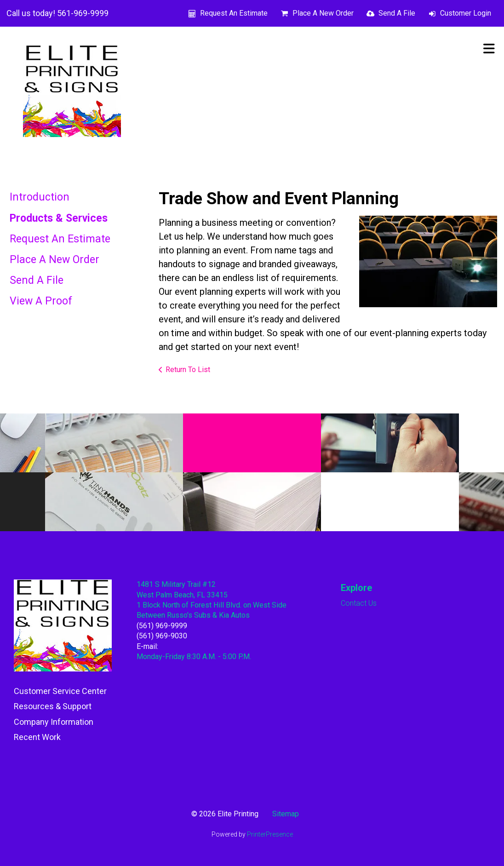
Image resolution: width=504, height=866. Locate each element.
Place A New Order (323, 13)
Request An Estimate (234, 13)
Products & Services (59, 218)
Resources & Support (53, 706)
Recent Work (37, 737)
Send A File (397, 13)
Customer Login (466, 13)
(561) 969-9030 (162, 636)
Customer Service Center (60, 691)
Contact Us (359, 603)
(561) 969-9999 (162, 626)
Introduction (40, 197)
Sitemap (286, 814)
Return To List (188, 370)
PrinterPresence (270, 834)
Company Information (54, 722)
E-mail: (147, 646)
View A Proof (41, 301)
